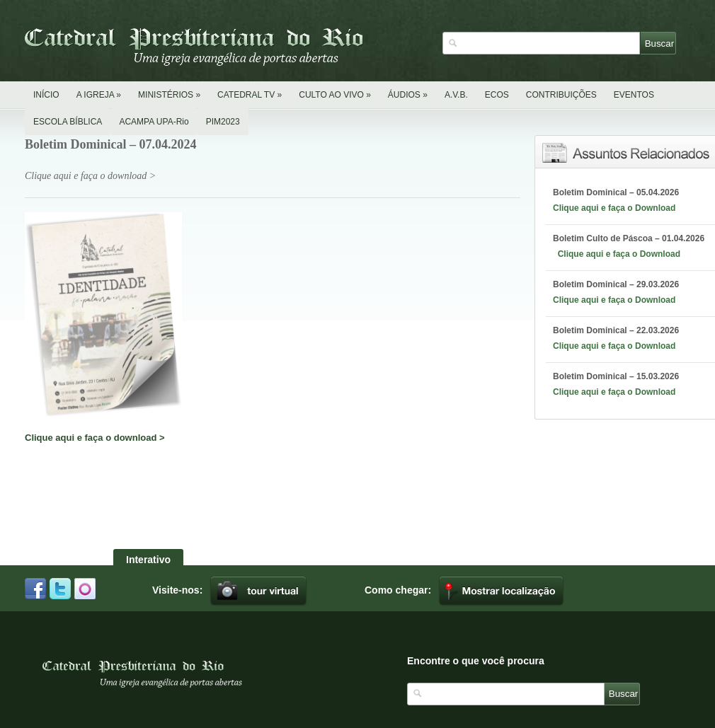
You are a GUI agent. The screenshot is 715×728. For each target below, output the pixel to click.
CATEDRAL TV (250, 95)
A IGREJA (99, 95)
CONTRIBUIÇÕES (561, 95)
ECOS (497, 95)
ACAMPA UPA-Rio (154, 122)
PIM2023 (223, 122)
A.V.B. (456, 95)
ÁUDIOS (408, 95)
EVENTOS (634, 95)
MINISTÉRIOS (169, 95)
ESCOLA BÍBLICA (68, 122)
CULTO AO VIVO (335, 95)
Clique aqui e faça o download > (95, 438)
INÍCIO (46, 95)
